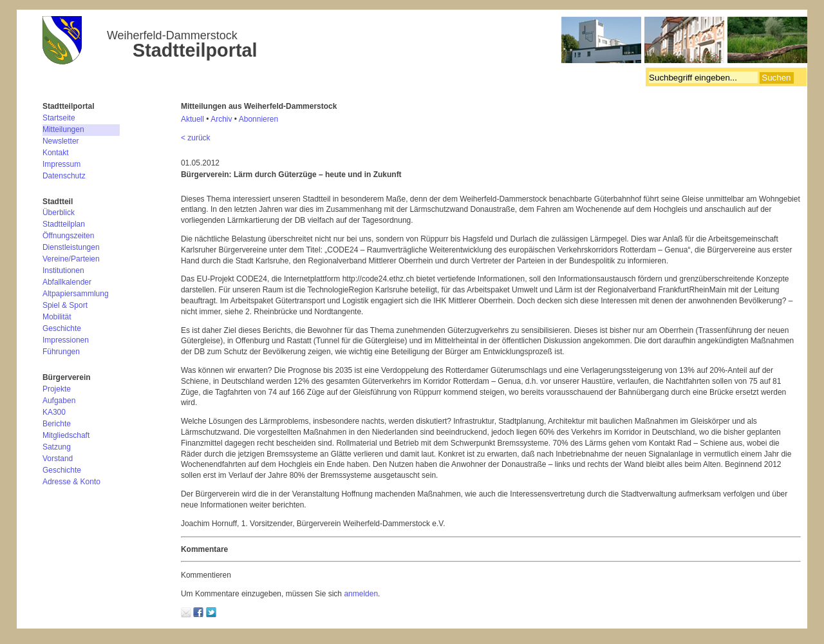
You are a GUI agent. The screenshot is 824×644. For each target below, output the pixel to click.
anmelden (361, 594)
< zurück (196, 138)
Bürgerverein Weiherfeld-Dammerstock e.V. (425, 42)
